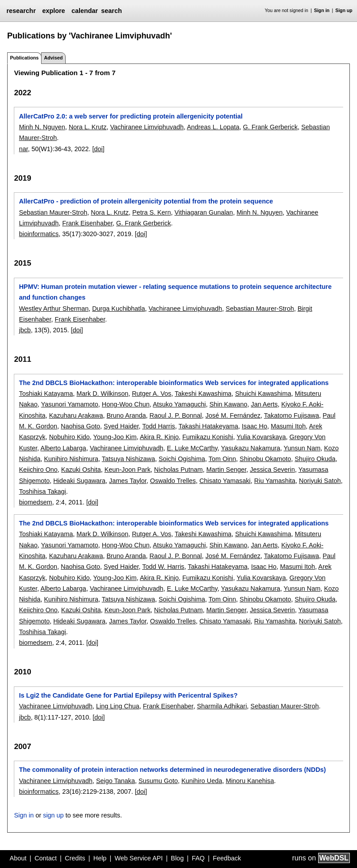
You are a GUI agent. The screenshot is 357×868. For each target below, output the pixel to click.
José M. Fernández (233, 415)
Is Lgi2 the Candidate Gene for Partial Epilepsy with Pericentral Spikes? (128, 695)
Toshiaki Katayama (46, 394)
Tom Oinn (223, 459)
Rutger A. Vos (151, 394)
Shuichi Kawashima (263, 394)
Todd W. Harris (163, 567)
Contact (46, 858)
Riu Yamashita (275, 481)
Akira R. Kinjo (159, 437)
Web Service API (139, 858)
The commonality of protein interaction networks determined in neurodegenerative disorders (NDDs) (172, 770)
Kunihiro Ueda (202, 781)
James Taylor (128, 481)
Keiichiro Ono (38, 470)
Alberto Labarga (63, 448)
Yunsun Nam (302, 448)
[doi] (98, 149)
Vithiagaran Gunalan (204, 212)
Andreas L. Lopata (213, 127)
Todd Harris (159, 426)
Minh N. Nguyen (42, 127)
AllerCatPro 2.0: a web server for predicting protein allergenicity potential (131, 116)
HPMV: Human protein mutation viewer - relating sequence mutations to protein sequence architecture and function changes (175, 292)
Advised (53, 58)
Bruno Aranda (126, 415)
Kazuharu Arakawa (76, 415)
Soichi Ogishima (182, 459)
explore (53, 11)
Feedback (227, 858)
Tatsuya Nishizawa (128, 459)
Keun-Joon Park (128, 470)
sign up (53, 815)
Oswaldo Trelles (173, 481)
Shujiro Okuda (315, 459)
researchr (21, 11)
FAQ (198, 858)
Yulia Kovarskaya (261, 437)
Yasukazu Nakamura (250, 448)
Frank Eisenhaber (87, 223)
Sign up (344, 11)
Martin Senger (227, 470)
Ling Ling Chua (118, 706)
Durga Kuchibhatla (118, 309)
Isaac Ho (254, 426)
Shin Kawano (229, 404)
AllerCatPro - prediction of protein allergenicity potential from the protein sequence (146, 201)
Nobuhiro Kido (69, 437)
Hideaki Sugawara (79, 481)
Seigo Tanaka (115, 781)
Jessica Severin (272, 470)
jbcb (25, 330)
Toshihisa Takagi (42, 491)
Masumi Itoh (288, 426)
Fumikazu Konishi (208, 437)
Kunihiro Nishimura (71, 459)
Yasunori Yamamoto (70, 404)
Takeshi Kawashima (203, 394)
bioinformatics (39, 234)
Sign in (322, 11)
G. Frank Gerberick (270, 127)
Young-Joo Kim (115, 437)
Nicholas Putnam (178, 470)
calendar (85, 11)
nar (23, 149)
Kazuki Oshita (81, 470)
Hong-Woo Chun (126, 404)
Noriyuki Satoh (320, 481)
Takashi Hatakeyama (209, 426)
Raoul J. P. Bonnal (175, 415)
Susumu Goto (158, 781)
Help (100, 858)
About (18, 858)
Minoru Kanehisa (250, 781)
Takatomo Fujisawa (292, 415)
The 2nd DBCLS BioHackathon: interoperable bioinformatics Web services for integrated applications (174, 383)
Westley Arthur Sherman (54, 309)
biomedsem (35, 502)
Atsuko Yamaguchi (179, 404)
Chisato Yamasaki (225, 481)
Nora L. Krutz (88, 127)
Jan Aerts (264, 404)
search (111, 11)
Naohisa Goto (80, 426)
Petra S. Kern (151, 212)
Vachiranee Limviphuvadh (147, 127)
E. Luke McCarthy (192, 448)
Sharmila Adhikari (222, 706)
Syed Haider (121, 426)
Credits (75, 858)
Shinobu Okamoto (265, 459)
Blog (177, 858)
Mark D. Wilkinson (102, 394)
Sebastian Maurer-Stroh (53, 212)
